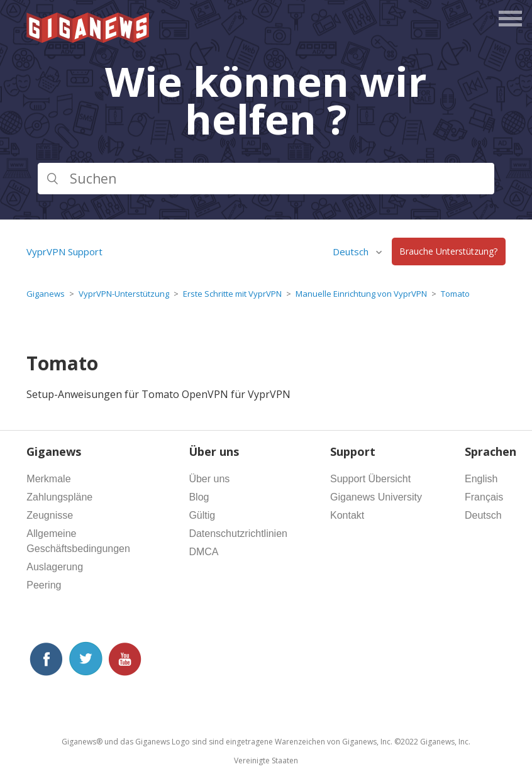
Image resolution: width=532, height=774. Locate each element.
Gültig (202, 515)
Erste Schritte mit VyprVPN (232, 294)
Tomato (455, 294)
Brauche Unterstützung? (448, 252)
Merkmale (48, 479)
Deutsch (352, 252)
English (481, 479)
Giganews (46, 294)
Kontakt (347, 515)
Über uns (209, 479)
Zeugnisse (50, 515)
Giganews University (376, 497)
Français (484, 497)
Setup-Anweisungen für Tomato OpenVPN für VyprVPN (158, 394)
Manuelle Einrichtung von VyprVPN (361, 294)
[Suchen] (266, 179)
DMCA (203, 552)
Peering (44, 585)
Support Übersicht (370, 479)
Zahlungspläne (59, 497)
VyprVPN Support (64, 252)
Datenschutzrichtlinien (238, 534)
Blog (199, 497)
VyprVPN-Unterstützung (124, 294)
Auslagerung (55, 567)
